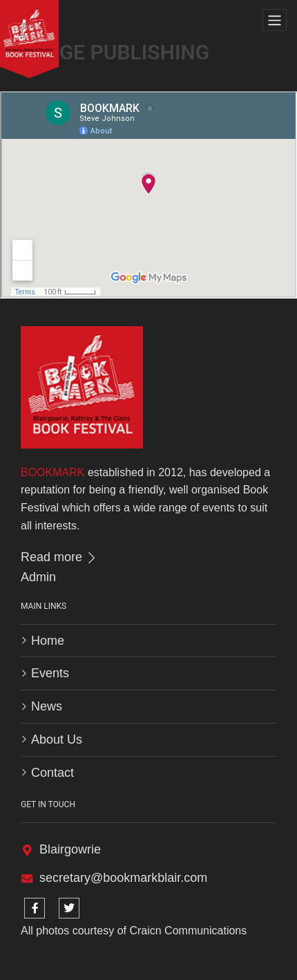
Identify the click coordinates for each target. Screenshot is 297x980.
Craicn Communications (188, 931)
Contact (52, 773)
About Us (57, 739)
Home (48, 641)
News (47, 706)
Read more (59, 557)
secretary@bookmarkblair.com (123, 878)
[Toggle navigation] (275, 20)
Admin (38, 577)
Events (50, 673)
